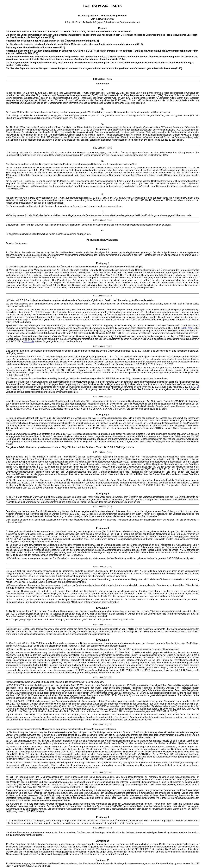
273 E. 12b (186, 328)
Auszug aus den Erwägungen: (102, 240)
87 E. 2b (195, 387)
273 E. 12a (29, 341)
